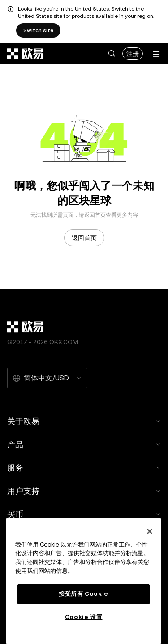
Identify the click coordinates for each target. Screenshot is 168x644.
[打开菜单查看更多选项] (156, 54)
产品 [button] (84, 444)
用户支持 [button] (84, 491)
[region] (84, 581)
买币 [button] (84, 514)
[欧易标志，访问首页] (26, 54)
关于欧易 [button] (84, 421)
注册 (133, 54)
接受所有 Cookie (84, 594)
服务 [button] (84, 468)
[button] (112, 54)
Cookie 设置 (84, 617)
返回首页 (84, 238)
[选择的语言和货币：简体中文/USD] (47, 378)
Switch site (38, 30)
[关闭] (150, 531)
